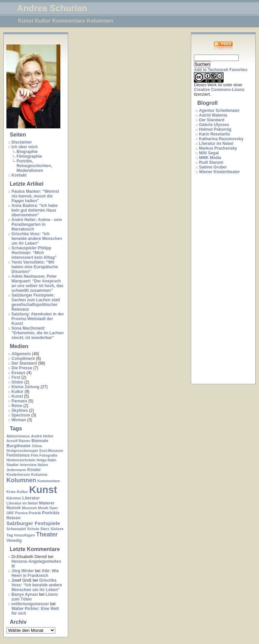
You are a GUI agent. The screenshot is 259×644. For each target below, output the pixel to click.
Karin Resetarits (214, 134)
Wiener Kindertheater (219, 172)
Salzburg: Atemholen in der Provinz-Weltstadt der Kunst (38, 319)
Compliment (23, 359)
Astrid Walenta (213, 115)
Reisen (13, 518)
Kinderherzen (18, 474)
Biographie (27, 152)
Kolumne (39, 474)
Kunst (17, 396)
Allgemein (21, 354)
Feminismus (18, 455)
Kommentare (49, 481)
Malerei (47, 503)
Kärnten (14, 498)
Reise (17, 406)
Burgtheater (19, 446)
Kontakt (19, 175)
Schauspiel (16, 529)
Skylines (20, 410)
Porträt (35, 513)
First (16, 377)
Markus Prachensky (218, 148)
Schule (33, 529)
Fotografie (49, 455)
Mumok (13, 508)
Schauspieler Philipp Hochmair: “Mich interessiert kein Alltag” (34, 253)
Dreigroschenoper (22, 451)
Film (34, 455)
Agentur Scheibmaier (219, 111)
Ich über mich (25, 147)
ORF (10, 513)
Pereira (21, 513)
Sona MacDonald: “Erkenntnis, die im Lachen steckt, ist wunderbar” (38, 333)
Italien (43, 465)
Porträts (51, 513)
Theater (47, 534)
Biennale (40, 441)
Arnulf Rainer (18, 441)
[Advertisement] (221, 279)
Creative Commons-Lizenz (219, 90)
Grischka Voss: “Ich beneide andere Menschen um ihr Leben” (37, 239)
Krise (11, 492)
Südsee (57, 529)
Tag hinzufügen (21, 535)
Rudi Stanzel (211, 162)
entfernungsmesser (30, 604)
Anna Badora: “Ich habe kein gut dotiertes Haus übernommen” (35, 210)
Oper (54, 508)
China (37, 446)
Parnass (19, 401)
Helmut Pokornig (215, 129)
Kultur (17, 392)
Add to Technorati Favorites (221, 70)
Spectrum (21, 415)
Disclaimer (22, 142)
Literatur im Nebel (22, 503)
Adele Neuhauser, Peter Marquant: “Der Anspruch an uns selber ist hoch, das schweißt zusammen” (37, 283)
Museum (29, 508)
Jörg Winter (23, 571)
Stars (45, 529)
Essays (18, 373)
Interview (28, 465)
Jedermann (16, 470)
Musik (43, 508)
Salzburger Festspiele (33, 523)
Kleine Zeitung (25, 387)
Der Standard (24, 363)
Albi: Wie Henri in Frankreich (35, 573)
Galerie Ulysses (214, 125)
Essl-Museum (51, 451)
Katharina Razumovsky (221, 139)
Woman (19, 420)
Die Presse (22, 368)
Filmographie (29, 156)
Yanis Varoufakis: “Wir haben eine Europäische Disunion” (35, 267)
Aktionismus (18, 436)
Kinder (34, 470)
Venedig (14, 541)
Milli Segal (209, 153)
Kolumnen (21, 480)
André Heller (42, 436)
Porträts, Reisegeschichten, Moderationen (34, 166)
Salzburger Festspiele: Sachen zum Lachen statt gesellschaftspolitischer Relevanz (36, 302)
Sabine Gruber (213, 167)
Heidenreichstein (21, 460)
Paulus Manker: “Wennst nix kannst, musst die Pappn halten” (35, 196)
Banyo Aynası (25, 594)
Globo (17, 382)
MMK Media (210, 158)
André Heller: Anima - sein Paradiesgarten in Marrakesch (37, 224)
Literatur (31, 498)
